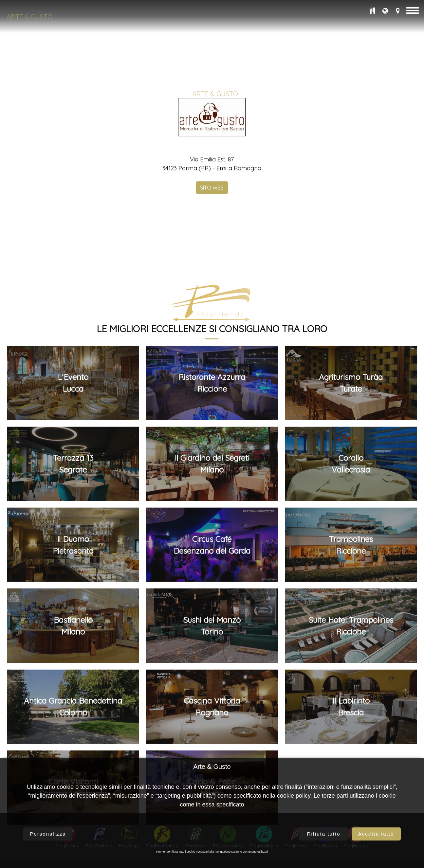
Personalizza (48, 834)
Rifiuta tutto (324, 834)
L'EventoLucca (73, 706)
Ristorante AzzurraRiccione (212, 706)
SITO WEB (212, 311)
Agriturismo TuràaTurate (351, 706)
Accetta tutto (376, 834)
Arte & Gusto (29, 17)
